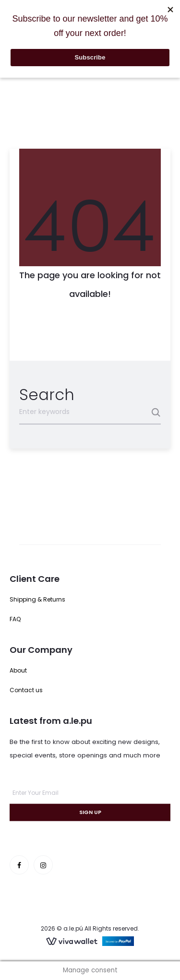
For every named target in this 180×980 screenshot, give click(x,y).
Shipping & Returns (37, 599)
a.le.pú (73, 928)
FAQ (15, 619)
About (18, 670)
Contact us (26, 690)
